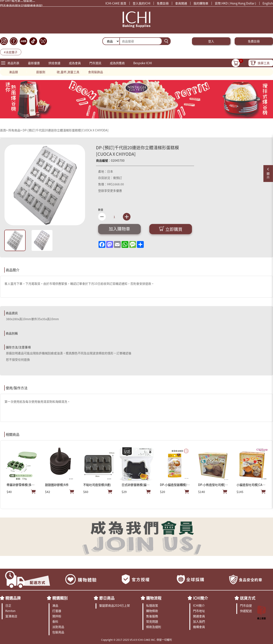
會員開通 (181, 3)
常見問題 (152, 621)
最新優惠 (34, 63)
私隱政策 (152, 605)
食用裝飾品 (96, 72)
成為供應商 (117, 63)
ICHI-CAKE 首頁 (116, 3)
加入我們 (199, 621)
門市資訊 (95, 63)
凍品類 (13, 72)
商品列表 (13, 63)
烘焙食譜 (54, 63)
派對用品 (58, 627)
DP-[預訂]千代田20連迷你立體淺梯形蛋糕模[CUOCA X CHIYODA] (66, 130)
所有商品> (15, 130)
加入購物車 (119, 229)
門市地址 (199, 611)
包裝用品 (58, 632)
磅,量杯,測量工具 (68, 72)
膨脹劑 (41, 72)
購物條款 (152, 611)
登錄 (101, 190)
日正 (8, 605)
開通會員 (199, 616)
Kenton (10, 611)
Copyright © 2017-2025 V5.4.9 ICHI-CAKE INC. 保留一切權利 (136, 640)
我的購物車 (201, 3)
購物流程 (154, 598)
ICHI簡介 (200, 598)
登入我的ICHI (142, 3)
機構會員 (199, 627)
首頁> (4, 130)
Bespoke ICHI (143, 63)
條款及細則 (154, 627)
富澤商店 (11, 616)
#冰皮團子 (11, 52)
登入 (211, 41)
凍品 (55, 605)
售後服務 (152, 616)
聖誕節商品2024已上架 (115, 605)
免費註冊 (163, 3)
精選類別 (60, 598)
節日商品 (107, 598)
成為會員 (75, 63)
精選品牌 (13, 598)
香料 (55, 621)
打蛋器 (57, 611)
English (268, 3)
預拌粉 (57, 616)
